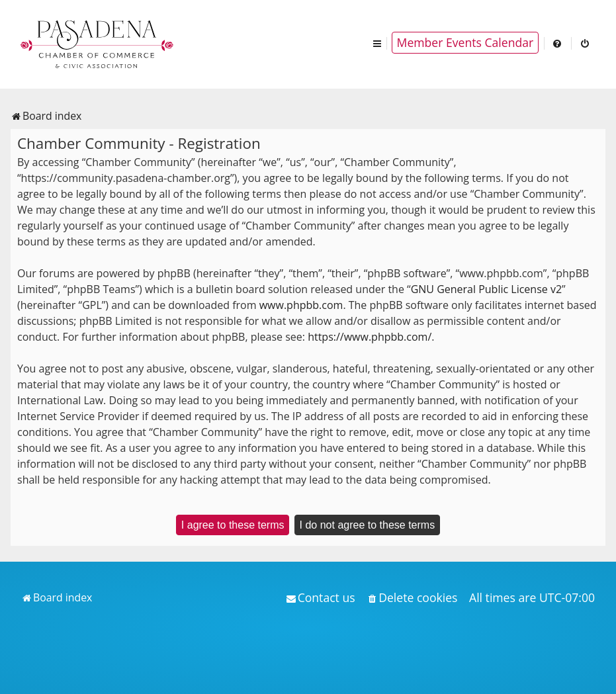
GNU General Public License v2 (486, 289)
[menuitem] (558, 43)
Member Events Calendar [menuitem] (465, 42)
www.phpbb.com (301, 305)
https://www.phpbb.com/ (370, 337)
